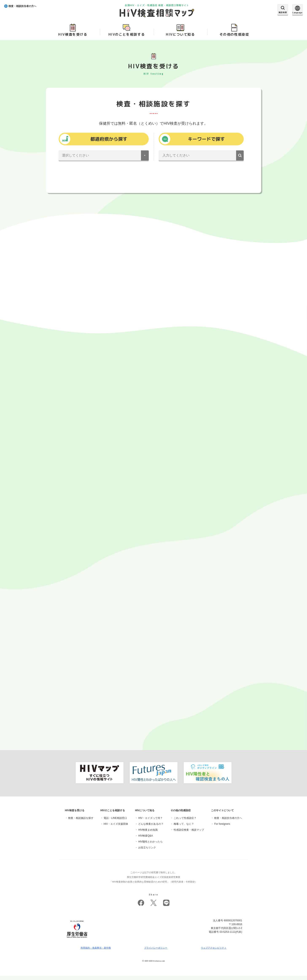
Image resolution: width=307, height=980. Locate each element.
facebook (141, 907)
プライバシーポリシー (156, 952)
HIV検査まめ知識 (148, 834)
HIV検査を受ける (73, 36)
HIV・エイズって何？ (150, 822)
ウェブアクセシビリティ (214, 952)
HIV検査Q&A (145, 840)
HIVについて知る (180, 36)
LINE (166, 907)
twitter (154, 907)
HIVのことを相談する (127, 36)
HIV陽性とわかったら (150, 846)
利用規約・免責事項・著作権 (96, 952)
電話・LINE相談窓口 (115, 822)
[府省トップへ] (77, 943)
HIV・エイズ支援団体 (116, 828)
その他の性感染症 (234, 36)
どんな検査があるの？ (151, 828)
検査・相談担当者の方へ (228, 822)
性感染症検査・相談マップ (189, 834)
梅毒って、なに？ (184, 828)
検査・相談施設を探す (81, 822)
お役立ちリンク (147, 852)
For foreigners (222, 828)
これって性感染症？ (185, 822)
